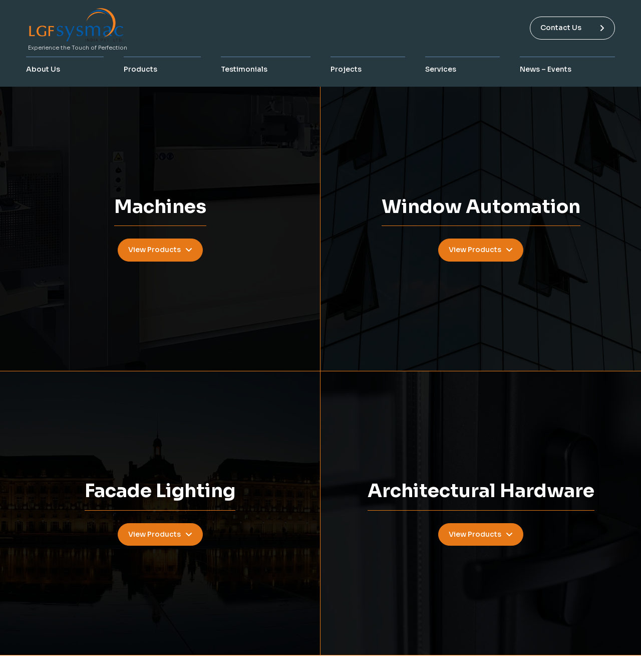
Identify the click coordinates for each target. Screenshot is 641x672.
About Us (43, 69)
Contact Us (572, 28)
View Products (160, 250)
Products (140, 69)
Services (441, 69)
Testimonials (244, 69)
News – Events (546, 69)
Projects (346, 69)
